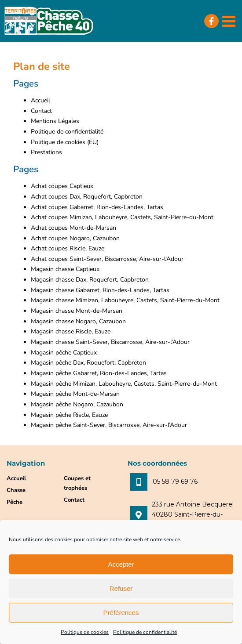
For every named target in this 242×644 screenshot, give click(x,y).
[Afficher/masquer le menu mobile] (230, 21)
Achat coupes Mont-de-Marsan (73, 228)
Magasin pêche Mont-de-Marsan (75, 394)
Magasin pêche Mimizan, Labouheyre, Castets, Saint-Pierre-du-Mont (124, 384)
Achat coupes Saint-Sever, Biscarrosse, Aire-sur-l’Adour (107, 259)
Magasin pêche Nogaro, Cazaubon (77, 404)
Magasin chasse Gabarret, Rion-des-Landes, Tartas (100, 290)
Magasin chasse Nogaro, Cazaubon (78, 321)
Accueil (40, 100)
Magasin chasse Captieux (65, 269)
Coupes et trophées (77, 483)
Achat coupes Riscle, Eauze (68, 248)
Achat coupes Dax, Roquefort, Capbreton (87, 197)
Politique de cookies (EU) (65, 142)
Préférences (121, 613)
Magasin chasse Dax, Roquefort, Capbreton (90, 280)
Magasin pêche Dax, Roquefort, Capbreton (88, 363)
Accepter (121, 564)
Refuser (121, 588)
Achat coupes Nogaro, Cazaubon (75, 238)
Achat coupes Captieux (62, 186)
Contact (41, 111)
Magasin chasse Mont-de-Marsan (77, 311)
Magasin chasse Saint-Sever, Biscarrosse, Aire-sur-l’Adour (110, 342)
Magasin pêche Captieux (64, 353)
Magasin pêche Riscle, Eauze (69, 415)
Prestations (46, 152)
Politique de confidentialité (145, 632)
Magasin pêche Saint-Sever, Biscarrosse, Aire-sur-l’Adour (109, 425)
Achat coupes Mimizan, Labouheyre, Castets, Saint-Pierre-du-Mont (122, 217)
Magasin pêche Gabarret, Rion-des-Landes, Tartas (99, 373)
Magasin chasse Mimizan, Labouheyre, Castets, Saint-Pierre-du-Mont (125, 300)
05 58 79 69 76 (175, 481)
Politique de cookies (85, 632)
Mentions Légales (55, 121)
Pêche (15, 502)
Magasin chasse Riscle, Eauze (71, 331)
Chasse (16, 490)
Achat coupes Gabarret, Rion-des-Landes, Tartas (97, 207)
